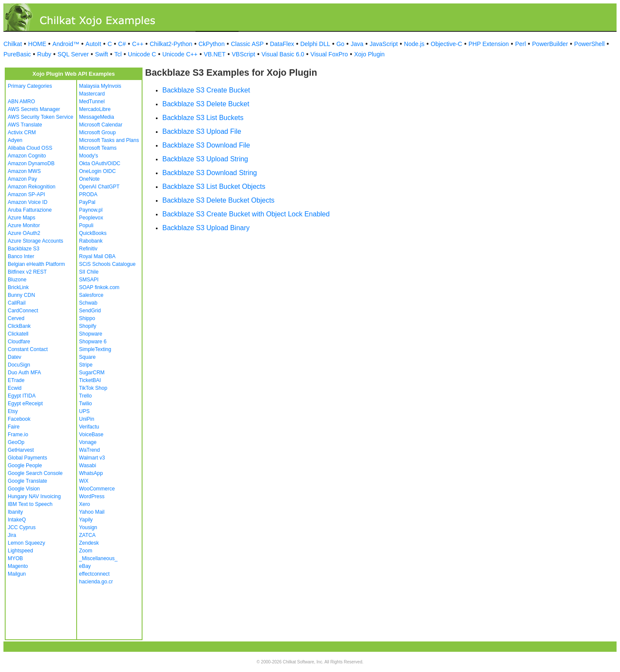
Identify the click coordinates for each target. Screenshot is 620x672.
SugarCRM (92, 373)
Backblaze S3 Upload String (205, 159)
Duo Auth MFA (24, 373)
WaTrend (90, 450)
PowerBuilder (550, 44)
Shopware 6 (93, 342)
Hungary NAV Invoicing (34, 496)
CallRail (17, 303)
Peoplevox (91, 218)
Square (88, 357)
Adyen (15, 140)
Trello (86, 396)
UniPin (87, 419)
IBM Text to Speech (30, 504)
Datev (14, 357)
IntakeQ (17, 520)
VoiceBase (91, 435)
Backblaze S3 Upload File (202, 131)
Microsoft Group (98, 133)
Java (357, 44)
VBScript (243, 54)
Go (340, 44)
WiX (84, 481)
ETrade (16, 380)
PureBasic (17, 54)
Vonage (88, 442)
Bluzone (17, 280)
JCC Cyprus (22, 527)
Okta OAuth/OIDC (100, 163)
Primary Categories (30, 86)
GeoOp (16, 442)
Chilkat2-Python (171, 44)
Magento (18, 566)
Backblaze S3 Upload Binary (206, 228)
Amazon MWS (24, 171)
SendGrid (90, 311)
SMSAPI (89, 280)
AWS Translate (25, 125)
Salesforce (91, 295)
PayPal (87, 202)
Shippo (87, 318)
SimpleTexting (95, 349)
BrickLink (18, 287)
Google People (25, 465)
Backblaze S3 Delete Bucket (206, 104)
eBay (85, 566)
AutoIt (94, 44)
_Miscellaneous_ (98, 558)
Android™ (66, 44)
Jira (12, 535)
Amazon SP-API (26, 194)
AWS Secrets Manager (34, 109)
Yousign (88, 527)
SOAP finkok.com (99, 287)
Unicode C (142, 54)
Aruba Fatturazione (30, 210)
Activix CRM (22, 133)
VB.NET (215, 54)
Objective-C (446, 44)
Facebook (19, 419)
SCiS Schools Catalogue (107, 264)
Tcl (118, 54)
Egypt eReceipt (25, 404)
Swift (102, 54)
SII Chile (89, 272)
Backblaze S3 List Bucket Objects (214, 186)
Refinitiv (88, 249)
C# (122, 44)
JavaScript (384, 44)
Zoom (86, 551)
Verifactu (89, 427)
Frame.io (18, 435)
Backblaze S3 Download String (210, 173)
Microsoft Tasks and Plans (109, 140)
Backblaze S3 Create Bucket (206, 90)
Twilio (86, 404)
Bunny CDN (21, 295)
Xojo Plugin (370, 54)
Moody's (89, 156)
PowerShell (590, 44)
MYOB (15, 558)
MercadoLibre (95, 109)
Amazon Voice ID (28, 202)
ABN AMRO (21, 102)
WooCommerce (97, 489)
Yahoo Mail (92, 512)
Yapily (86, 520)
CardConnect (23, 311)
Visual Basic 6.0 (283, 54)
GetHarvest (21, 450)
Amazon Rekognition (32, 187)
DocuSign (19, 365)
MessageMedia (97, 117)
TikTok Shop (93, 388)
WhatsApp (91, 473)
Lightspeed (20, 551)
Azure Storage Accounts (36, 241)
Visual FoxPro (329, 54)
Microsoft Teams (98, 148)
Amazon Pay (22, 179)
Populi (86, 225)
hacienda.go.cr (96, 582)
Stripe (86, 365)
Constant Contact (28, 349)
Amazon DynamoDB (31, 163)
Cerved (16, 318)
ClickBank (19, 326)
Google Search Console (35, 473)
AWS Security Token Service (40, 117)
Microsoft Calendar (101, 125)
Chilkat (13, 44)
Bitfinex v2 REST (27, 272)
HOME (37, 44)
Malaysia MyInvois (100, 86)
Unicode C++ (180, 54)
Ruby (44, 54)
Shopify (88, 326)
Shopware (91, 334)
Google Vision (24, 489)
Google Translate (27, 481)
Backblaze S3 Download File (206, 145)
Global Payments (27, 458)
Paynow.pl (91, 210)
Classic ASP (247, 44)
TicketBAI (90, 380)
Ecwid (15, 388)
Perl (520, 44)
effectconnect (95, 574)
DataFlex (282, 44)
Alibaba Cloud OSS (30, 148)
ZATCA (87, 535)
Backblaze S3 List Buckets (203, 118)
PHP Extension (489, 44)
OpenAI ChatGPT (99, 187)
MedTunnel (92, 102)
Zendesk (89, 543)
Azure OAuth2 (24, 233)
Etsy (13, 411)
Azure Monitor (24, 225)
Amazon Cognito (27, 156)
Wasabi (88, 465)
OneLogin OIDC (98, 171)
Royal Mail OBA (98, 256)
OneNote (90, 179)
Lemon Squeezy (26, 543)
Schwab (88, 303)
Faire (14, 427)
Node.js (414, 44)
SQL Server (73, 54)
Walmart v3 (92, 458)
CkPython (212, 44)
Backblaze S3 (23, 249)
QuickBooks (93, 233)
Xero (85, 504)
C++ (138, 44)
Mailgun (17, 574)
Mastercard (92, 94)
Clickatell (18, 334)
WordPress (92, 496)
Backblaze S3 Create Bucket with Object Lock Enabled (246, 214)
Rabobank (91, 241)
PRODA (88, 194)
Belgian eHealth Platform (36, 264)
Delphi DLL (315, 44)
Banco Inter (21, 256)
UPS (85, 411)
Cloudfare (19, 342)
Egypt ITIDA (22, 396)
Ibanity (15, 512)
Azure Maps (22, 218)
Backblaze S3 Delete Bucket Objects (219, 200)
